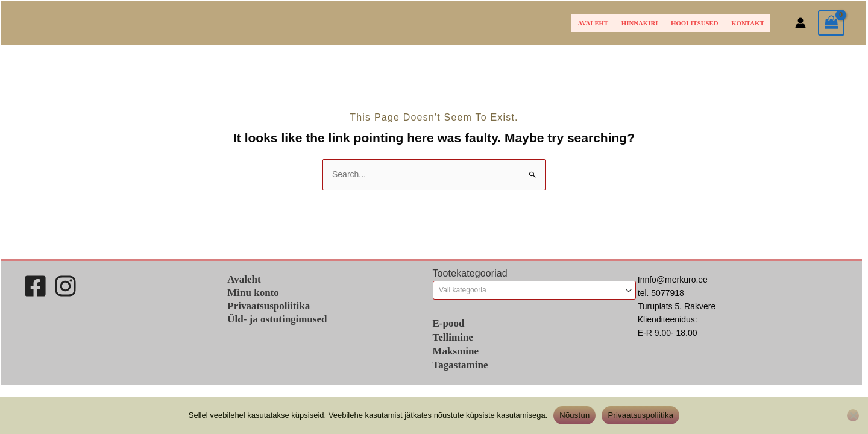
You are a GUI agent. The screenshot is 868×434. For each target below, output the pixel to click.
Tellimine (453, 337)
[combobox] (534, 290)
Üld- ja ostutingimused (277, 319)
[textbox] (530, 290)
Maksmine (456, 351)
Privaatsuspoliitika (269, 306)
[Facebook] (35, 286)
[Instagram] (65, 286)
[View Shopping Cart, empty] (831, 23)
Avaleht (593, 23)
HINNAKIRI (640, 23)
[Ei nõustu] (853, 415)
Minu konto (253, 293)
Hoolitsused (695, 23)
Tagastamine (461, 365)
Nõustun (574, 415)
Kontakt (747, 23)
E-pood (449, 323)
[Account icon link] (800, 23)
